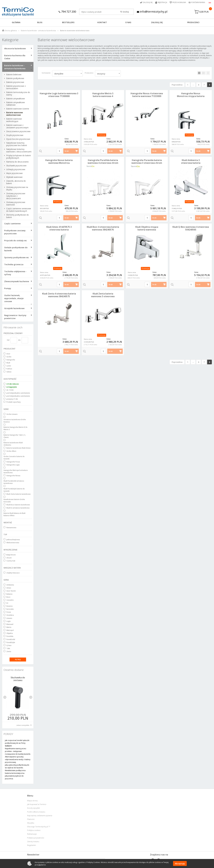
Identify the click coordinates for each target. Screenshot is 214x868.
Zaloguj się (148, 2)
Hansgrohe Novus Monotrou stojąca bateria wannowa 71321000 (191, 96)
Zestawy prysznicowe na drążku (17, 188)
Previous (5, 697)
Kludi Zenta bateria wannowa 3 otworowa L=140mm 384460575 (103, 296)
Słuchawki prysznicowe (16, 166)
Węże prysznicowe (14, 173)
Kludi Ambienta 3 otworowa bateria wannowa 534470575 (191, 163)
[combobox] (67, 73)
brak (67, 151)
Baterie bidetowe (14, 75)
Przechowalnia (179, 2)
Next (31, 697)
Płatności (31, 819)
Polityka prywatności (36, 838)
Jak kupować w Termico (37, 804)
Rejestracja (162, 2)
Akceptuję (180, 863)
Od (8, 340)
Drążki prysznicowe (15, 135)
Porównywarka (198, 2)
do (19, 340)
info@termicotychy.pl (152, 12)
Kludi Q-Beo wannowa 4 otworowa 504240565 (191, 228)
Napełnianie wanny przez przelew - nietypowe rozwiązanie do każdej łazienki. (18, 751)
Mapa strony (32, 801)
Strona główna (11, 30)
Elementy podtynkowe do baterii (18, 216)
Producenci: (89, 73)
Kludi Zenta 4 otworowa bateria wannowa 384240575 (59, 295)
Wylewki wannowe (14, 177)
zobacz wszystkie (23, 725)
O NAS (128, 22)
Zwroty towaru (33, 842)
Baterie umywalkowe (16, 99)
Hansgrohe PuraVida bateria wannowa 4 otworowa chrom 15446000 (103, 163)
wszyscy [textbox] (101, 74)
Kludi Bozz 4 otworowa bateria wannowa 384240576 (103, 228)
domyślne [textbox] (59, 74)
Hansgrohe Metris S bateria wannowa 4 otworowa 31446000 (103, 96)
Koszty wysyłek (34, 808)
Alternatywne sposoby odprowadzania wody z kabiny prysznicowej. (18, 759)
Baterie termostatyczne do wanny (18, 94)
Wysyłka (31, 823)
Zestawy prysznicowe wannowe (16, 203)
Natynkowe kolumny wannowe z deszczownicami (19, 150)
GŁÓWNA (16, 22)
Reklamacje (32, 834)
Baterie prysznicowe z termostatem (16, 87)
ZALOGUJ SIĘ (157, 22)
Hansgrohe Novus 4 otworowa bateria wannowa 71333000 (147, 95)
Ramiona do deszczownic (18, 162)
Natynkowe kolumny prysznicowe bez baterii (17, 144)
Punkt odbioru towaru (36, 812)
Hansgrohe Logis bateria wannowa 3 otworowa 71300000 (59, 95)
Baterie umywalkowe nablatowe (16, 104)
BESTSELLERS (68, 22)
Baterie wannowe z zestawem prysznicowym (17, 126)
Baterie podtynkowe (15, 78)
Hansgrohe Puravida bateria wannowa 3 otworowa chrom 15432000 (147, 163)
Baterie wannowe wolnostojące (14, 120)
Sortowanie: (46, 73)
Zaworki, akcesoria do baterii (16, 182)
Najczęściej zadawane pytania (40, 816)
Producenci (193, 22)
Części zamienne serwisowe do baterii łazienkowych (19, 210)
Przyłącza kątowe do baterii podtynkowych (18, 157)
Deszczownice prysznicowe (18, 131)
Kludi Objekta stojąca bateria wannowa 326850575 (147, 230)
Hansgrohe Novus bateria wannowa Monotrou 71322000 (59, 163)
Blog (40, 22)
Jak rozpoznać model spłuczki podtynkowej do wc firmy (17, 743)
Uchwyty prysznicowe (16, 169)
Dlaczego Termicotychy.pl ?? (39, 827)
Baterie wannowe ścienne (18, 109)
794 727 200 (67, 12)
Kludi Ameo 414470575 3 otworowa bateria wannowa (59, 230)
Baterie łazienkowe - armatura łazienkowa (38, 30)
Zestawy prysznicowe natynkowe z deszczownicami (16, 196)
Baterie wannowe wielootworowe (15, 114)
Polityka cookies (34, 830)
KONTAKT (102, 22)
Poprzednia (177, 85)
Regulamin (32, 845)
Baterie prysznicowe (15, 82)
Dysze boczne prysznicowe (18, 139)
